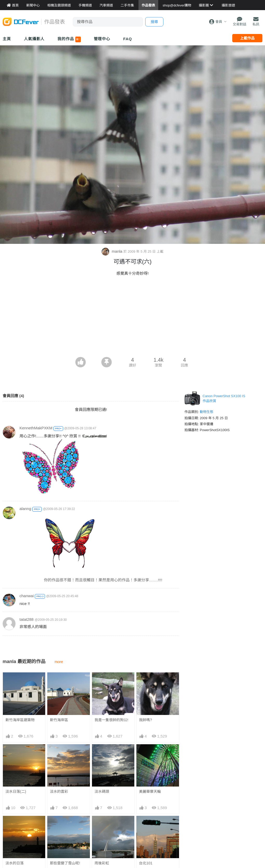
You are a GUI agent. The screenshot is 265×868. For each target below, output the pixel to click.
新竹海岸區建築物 (20, 720)
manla (112, 251)
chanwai (27, 596)
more (59, 662)
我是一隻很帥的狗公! (111, 720)
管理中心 (102, 39)
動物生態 (207, 412)
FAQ (128, 39)
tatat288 (27, 619)
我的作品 (69, 39)
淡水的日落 (15, 863)
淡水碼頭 (102, 791)
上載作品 (247, 38)
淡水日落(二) (16, 791)
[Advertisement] (132, 318)
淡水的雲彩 (59, 791)
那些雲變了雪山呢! (65, 863)
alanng (25, 509)
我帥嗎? (145, 720)
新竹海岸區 (59, 720)
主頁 (7, 39)
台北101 (146, 863)
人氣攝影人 (34, 39)
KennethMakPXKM (36, 428)
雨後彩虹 (102, 863)
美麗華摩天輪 (150, 791)
